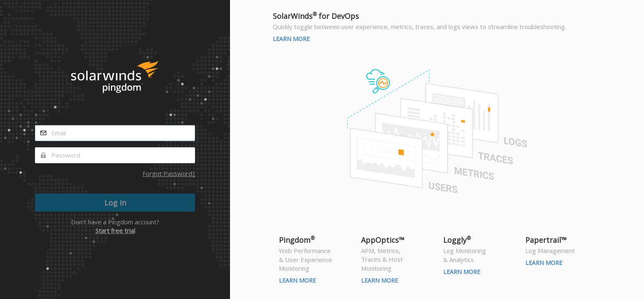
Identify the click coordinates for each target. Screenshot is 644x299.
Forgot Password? (169, 173)
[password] (115, 155)
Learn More (291, 39)
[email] (115, 133)
